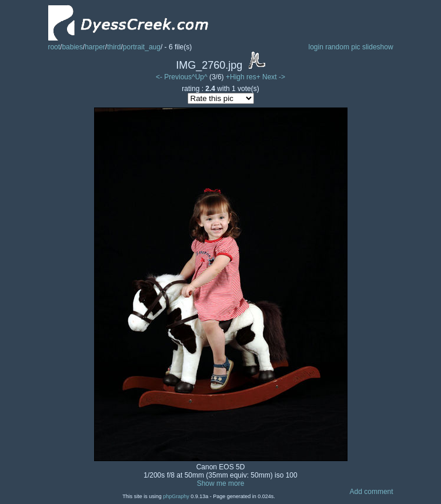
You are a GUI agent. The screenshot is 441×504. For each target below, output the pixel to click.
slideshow (378, 47)
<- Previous (174, 77)
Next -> (274, 77)
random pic (343, 47)
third (114, 47)
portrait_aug (142, 47)
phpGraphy (176, 496)
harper (95, 47)
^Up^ (200, 77)
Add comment (372, 492)
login (315, 47)
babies (72, 47)
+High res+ (244, 77)
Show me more (221, 483)
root (54, 47)
